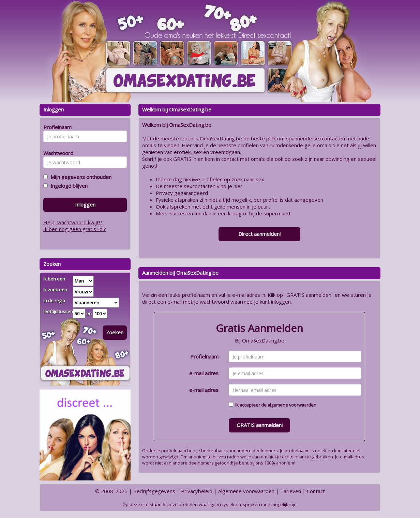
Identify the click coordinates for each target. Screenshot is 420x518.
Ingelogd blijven (68, 186)
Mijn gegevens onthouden (80, 177)
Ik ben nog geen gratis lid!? (75, 229)
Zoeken (115, 332)
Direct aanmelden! (259, 234)
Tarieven (291, 491)
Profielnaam (204, 356)
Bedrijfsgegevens (154, 491)
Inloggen (85, 204)
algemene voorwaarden (292, 405)
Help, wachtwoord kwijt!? (73, 222)
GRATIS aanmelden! (260, 425)
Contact (316, 491)
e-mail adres (204, 373)
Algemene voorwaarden (246, 491)
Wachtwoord (56, 153)
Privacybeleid (197, 491)
